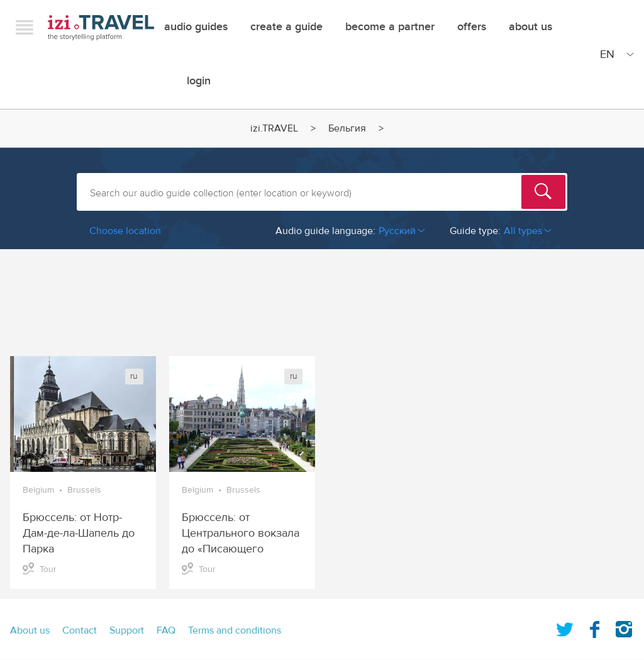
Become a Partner (390, 27)
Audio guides (196, 27)
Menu (25, 27)
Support (127, 630)
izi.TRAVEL (101, 27)
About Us (530, 27)
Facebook (594, 627)
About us (30, 630)
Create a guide (286, 27)
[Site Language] (614, 54)
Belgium (38, 490)
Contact (80, 630)
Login (199, 81)
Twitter (565, 627)
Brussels (84, 490)
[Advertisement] (322, 296)
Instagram (624, 627)
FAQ (166, 630)
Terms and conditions (235, 630)
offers (472, 27)
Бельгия (347, 128)
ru (134, 376)
